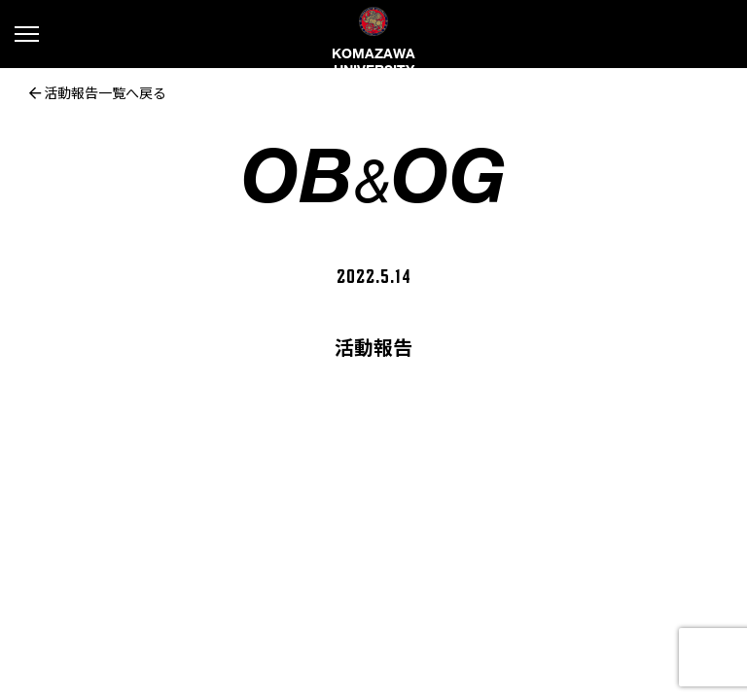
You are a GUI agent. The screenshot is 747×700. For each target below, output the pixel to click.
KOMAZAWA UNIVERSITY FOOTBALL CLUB (373, 58)
